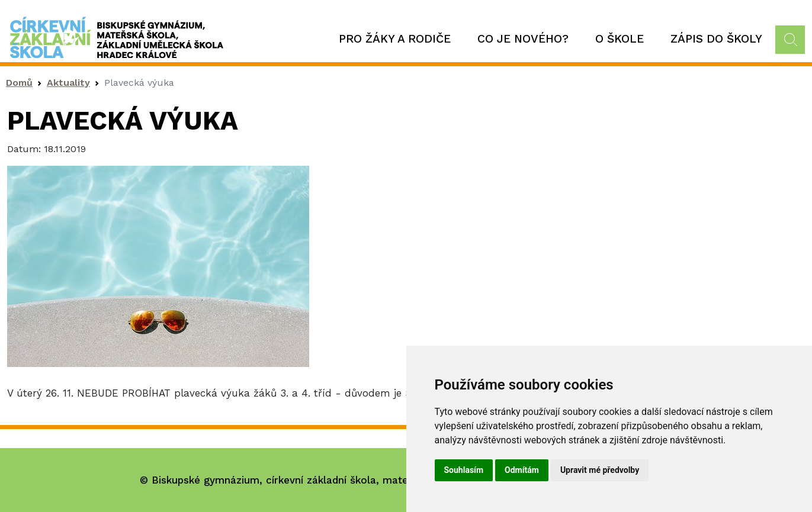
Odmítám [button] (522, 470)
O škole (620, 39)
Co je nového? (523, 39)
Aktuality (68, 83)
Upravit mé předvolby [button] (600, 470)
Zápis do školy (716, 39)
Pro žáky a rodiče (395, 39)
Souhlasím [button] (464, 470)
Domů (19, 83)
